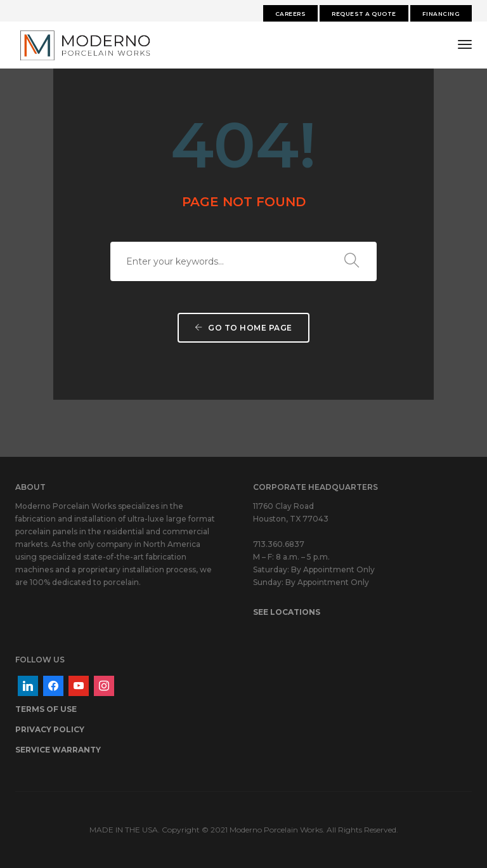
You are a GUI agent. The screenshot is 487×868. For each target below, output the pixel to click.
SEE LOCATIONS (287, 612)
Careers (291, 14)
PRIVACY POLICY (50, 729)
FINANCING (441, 14)
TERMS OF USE (46, 709)
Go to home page (243, 328)
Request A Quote (364, 14)
